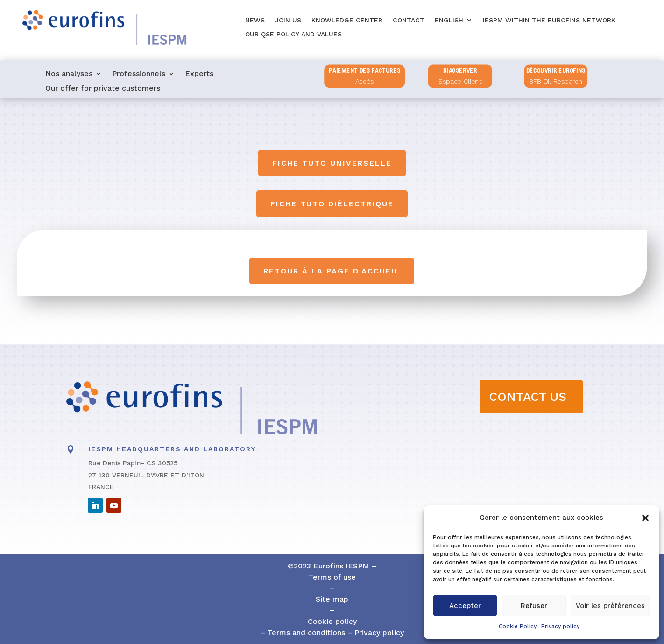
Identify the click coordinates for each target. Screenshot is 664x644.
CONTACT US (528, 397)
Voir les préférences (610, 606)
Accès (365, 81)
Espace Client (460, 81)
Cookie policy (332, 621)
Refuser (534, 606)
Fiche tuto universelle (332, 163)
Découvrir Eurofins (556, 70)
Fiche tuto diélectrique (332, 204)
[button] (645, 518)
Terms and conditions (305, 633)
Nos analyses (69, 74)
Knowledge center (347, 20)
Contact (409, 20)
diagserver (460, 70)
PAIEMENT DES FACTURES (365, 70)
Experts (199, 74)
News (255, 20)
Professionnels (139, 74)
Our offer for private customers (103, 89)
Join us (288, 20)
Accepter (465, 606)
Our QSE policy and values (293, 34)
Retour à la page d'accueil (332, 271)
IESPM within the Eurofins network (549, 20)
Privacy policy (560, 626)
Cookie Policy (518, 626)
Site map (332, 599)
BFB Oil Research (556, 81)
